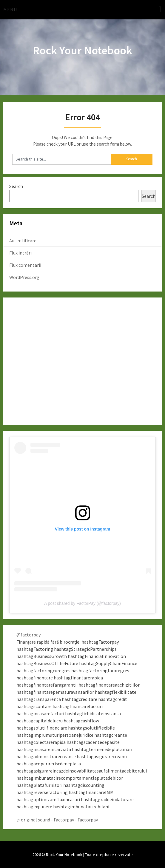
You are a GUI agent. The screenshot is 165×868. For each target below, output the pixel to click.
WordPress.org (24, 277)
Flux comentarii (25, 265)
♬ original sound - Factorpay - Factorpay (57, 820)
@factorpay (28, 635)
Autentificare (23, 240)
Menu (10, 10)
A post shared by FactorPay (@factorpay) (82, 603)
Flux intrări (20, 253)
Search (16, 186)
